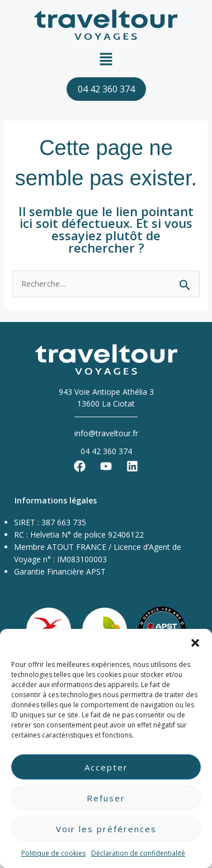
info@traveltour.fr (106, 433)
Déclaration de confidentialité (138, 853)
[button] (195, 643)
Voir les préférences (106, 829)
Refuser (106, 798)
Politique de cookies (53, 853)
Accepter (106, 767)
